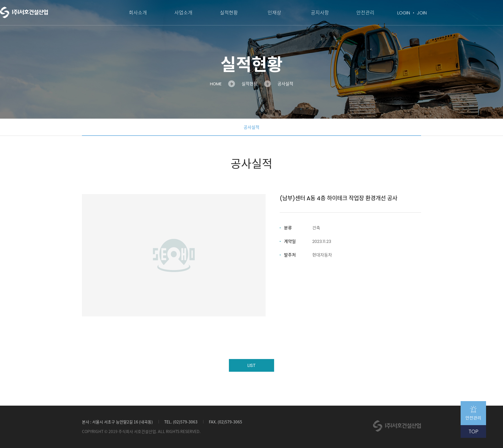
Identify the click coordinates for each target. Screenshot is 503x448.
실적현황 (229, 13)
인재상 (274, 13)
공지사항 (320, 13)
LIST (251, 365)
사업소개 (183, 13)
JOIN (422, 13)
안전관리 (365, 13)
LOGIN (404, 13)
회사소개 (138, 13)
